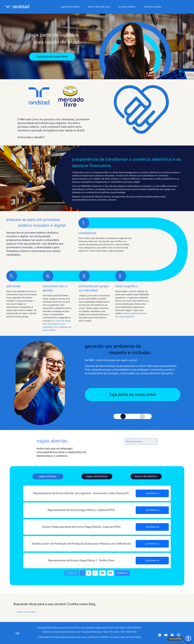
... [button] (95, 573)
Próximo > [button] (122, 573)
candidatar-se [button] (152, 493)
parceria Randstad (70, 7)
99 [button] (110, 573)
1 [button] (82, 573)
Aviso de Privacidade (130, 637)
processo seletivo (127, 7)
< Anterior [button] (72, 573)
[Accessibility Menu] (188, 638)
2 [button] (89, 573)
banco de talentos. (146, 476)
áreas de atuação (153, 7)
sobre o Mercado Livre (99, 7)
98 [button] (103, 573)
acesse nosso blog (26, 612)
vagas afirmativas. (97, 476)
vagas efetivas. (48, 476)
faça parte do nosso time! (52, 57)
